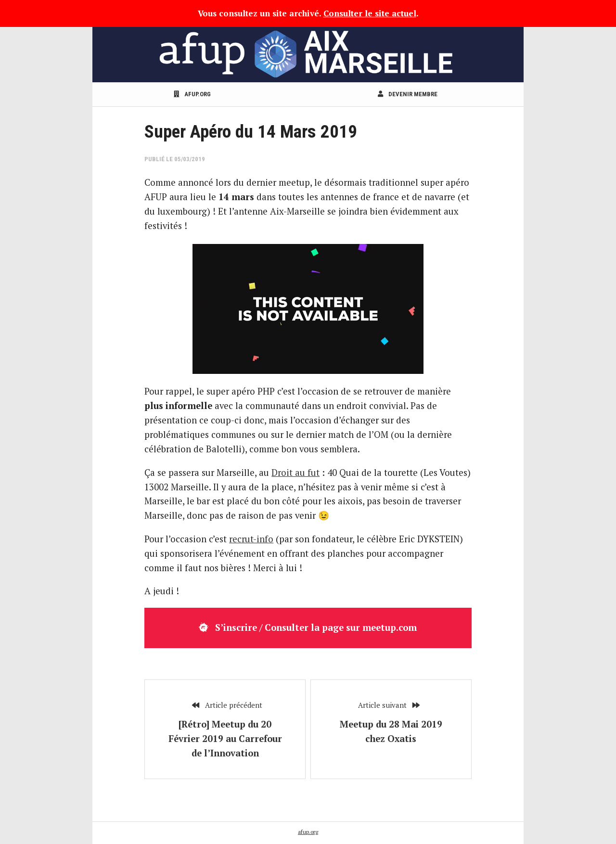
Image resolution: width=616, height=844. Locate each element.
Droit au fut (295, 473)
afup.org (192, 94)
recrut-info (251, 539)
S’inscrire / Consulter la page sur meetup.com (308, 627)
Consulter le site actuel (370, 13)
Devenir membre (408, 94)
